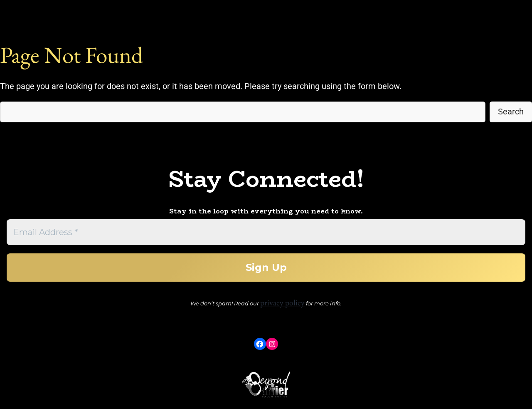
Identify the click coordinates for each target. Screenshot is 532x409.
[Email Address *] (266, 232)
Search (511, 112)
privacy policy (282, 302)
